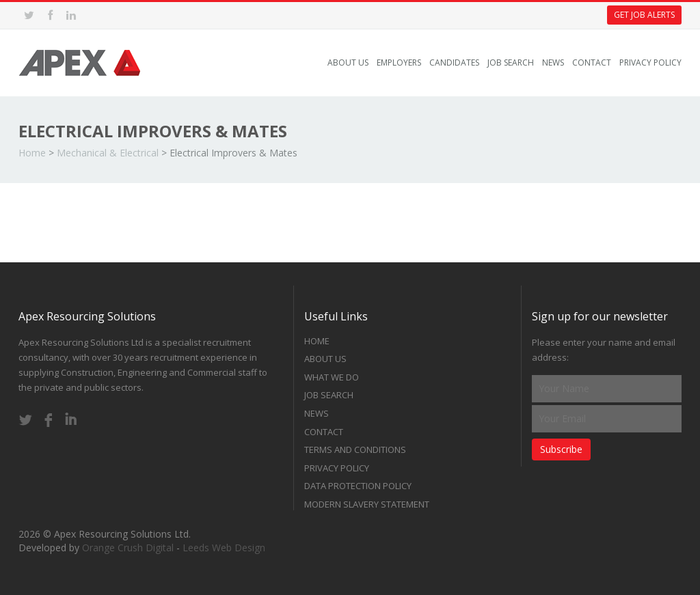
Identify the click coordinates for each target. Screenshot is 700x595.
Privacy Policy (650, 63)
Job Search (511, 63)
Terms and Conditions (355, 449)
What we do (332, 377)
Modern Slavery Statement (367, 504)
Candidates (454, 63)
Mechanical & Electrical (108, 153)
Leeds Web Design (224, 548)
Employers (399, 63)
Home (32, 153)
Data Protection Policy (358, 486)
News (553, 63)
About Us (348, 63)
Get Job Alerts (644, 15)
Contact (592, 63)
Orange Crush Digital (128, 548)
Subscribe (561, 449)
